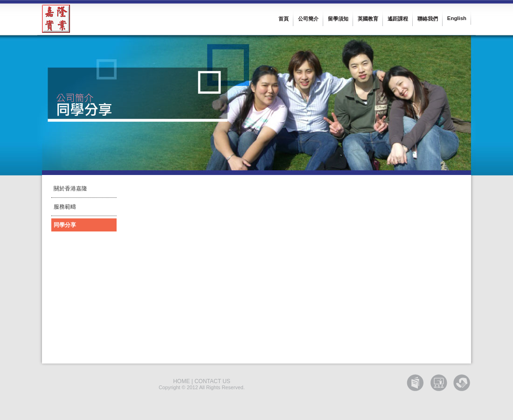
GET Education (415, 383)
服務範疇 (65, 207)
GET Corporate (462, 383)
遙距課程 (398, 19)
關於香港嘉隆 (70, 189)
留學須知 (338, 19)
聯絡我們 (428, 19)
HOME (181, 381)
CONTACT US (212, 381)
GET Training (438, 383)
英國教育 (368, 19)
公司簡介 (308, 19)
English (457, 18)
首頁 (284, 19)
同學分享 (65, 225)
